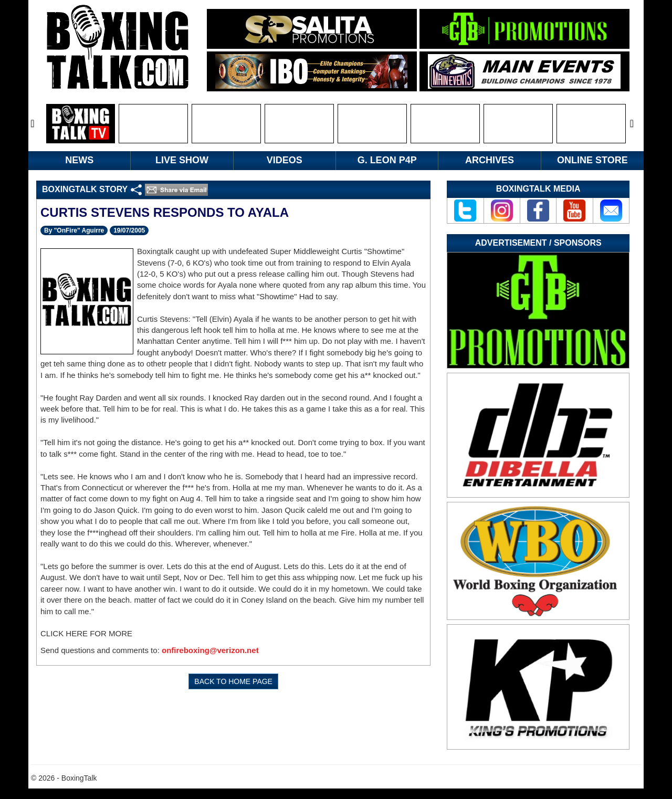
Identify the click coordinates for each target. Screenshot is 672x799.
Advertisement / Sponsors (538, 243)
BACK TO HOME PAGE (233, 681)
